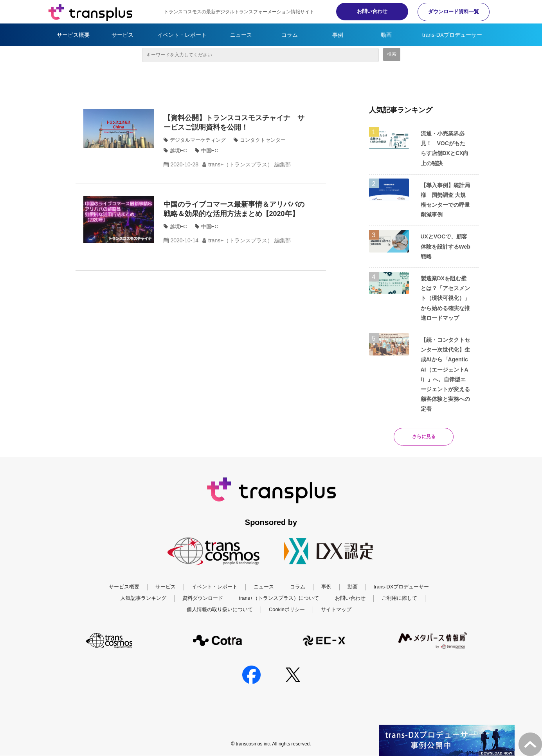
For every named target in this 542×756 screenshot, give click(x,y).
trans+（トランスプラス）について (279, 598)
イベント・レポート (182, 35)
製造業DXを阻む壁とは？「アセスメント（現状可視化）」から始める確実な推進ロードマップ (445, 298)
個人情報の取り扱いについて (220, 609)
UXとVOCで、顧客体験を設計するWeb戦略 (446, 246)
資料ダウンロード (203, 598)
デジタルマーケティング (198, 140)
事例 (338, 35)
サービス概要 (73, 35)
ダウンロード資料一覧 (451, 12)
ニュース (241, 35)
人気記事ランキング (143, 598)
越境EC (178, 151)
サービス (122, 35)
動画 (386, 35)
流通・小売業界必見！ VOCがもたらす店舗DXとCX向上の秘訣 (445, 148)
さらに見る (424, 437)
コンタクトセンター (263, 140)
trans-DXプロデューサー (452, 35)
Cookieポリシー (287, 609)
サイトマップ (336, 609)
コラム (290, 35)
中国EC (210, 151)
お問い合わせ (365, 11)
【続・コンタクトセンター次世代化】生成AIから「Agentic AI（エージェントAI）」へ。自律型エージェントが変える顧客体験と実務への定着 (445, 374)
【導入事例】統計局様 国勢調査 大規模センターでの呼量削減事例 (445, 200)
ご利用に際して (399, 598)
